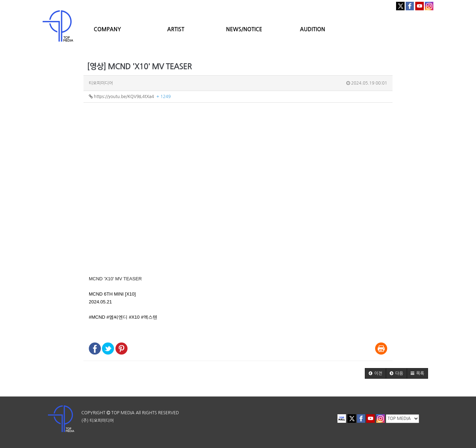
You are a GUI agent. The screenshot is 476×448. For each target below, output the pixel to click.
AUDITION (312, 29)
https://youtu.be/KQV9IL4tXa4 (130, 97)
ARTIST (176, 29)
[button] (375, 373)
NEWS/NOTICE (244, 29)
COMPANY (107, 29)
